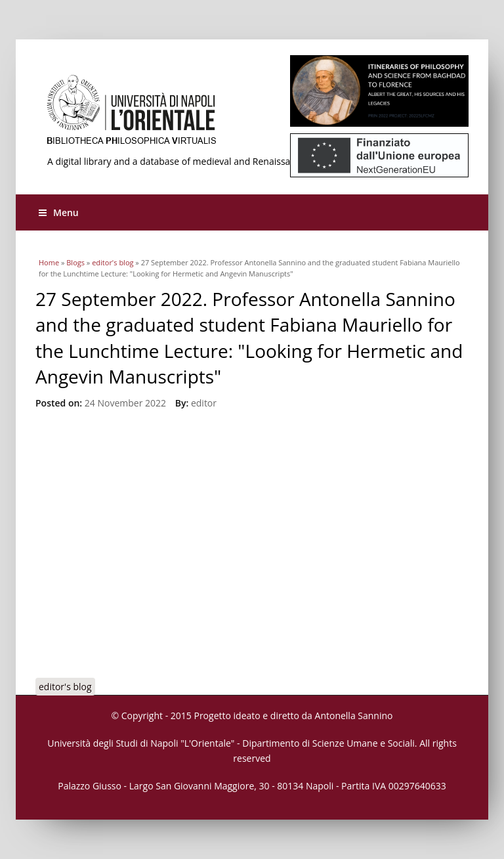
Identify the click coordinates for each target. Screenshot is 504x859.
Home (49, 262)
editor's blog (113, 262)
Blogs (75, 262)
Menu (59, 212)
